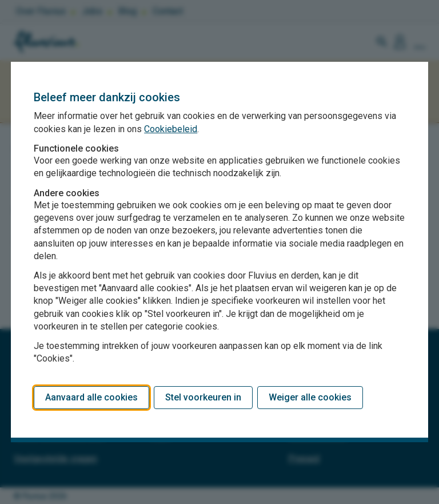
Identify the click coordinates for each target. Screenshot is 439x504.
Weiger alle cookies (310, 397)
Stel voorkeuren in (203, 397)
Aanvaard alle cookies (91, 397)
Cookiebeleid (171, 129)
